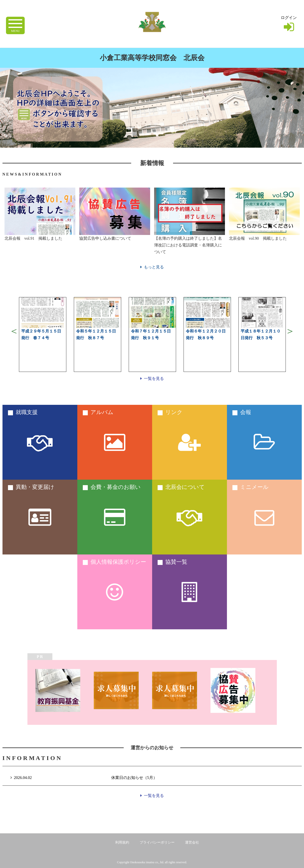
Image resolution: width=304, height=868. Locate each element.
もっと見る (152, 267)
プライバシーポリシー (157, 842)
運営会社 (192, 842)
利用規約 (122, 842)
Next (290, 331)
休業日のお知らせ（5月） (134, 778)
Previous (14, 331)
